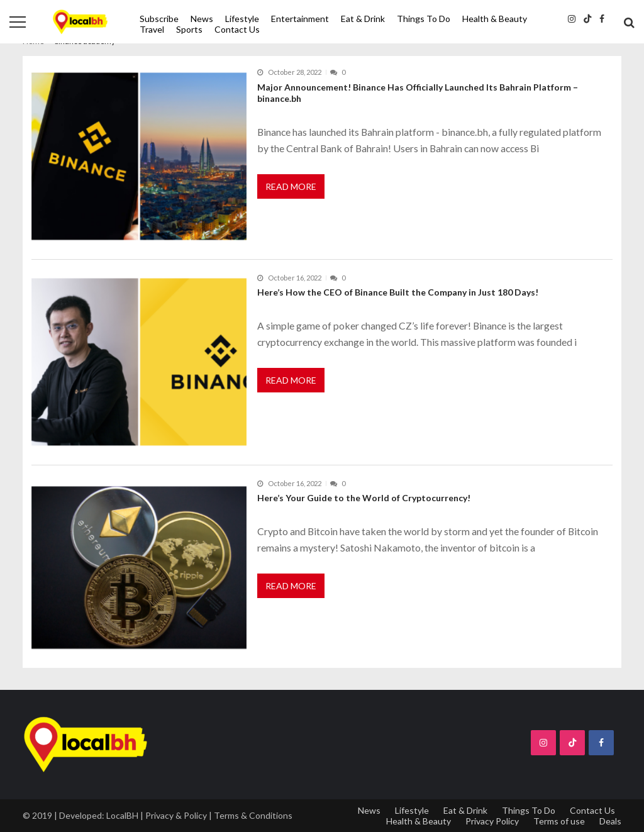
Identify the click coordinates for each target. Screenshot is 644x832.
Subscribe (159, 19)
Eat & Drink (363, 19)
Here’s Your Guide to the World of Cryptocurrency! (364, 498)
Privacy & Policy (176, 815)
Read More (291, 186)
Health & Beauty (495, 19)
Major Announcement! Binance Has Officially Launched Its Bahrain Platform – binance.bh (418, 93)
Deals (610, 821)
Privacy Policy (492, 821)
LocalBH (122, 815)
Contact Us (237, 29)
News (202, 19)
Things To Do (424, 19)
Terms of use (559, 821)
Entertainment (300, 19)
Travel (152, 29)
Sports (189, 29)
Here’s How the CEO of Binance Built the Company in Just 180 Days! (398, 292)
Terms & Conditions (253, 815)
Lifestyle (242, 19)
